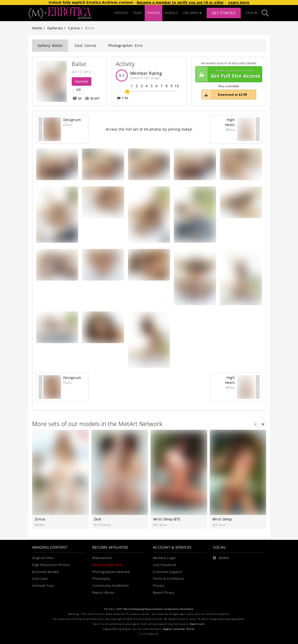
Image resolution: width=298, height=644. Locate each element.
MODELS (171, 13)
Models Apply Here (108, 565)
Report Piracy (164, 593)
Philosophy (101, 579)
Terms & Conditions (169, 579)
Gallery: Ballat (50, 45)
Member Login (164, 558)
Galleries (55, 28)
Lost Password (165, 565)
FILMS (138, 13)
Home (37, 28)
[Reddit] (221, 558)
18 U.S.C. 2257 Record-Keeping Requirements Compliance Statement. (149, 609)
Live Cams (40, 579)
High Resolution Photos (51, 565)
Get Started (224, 13)
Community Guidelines (111, 586)
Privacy (159, 586)
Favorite (82, 81)
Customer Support (168, 572)
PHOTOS (153, 13)
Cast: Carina (86, 45)
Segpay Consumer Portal (179, 629)
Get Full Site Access (228, 74)
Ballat (79, 64)
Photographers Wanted (111, 572)
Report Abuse (103, 593)
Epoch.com (197, 624)
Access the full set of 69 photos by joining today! (149, 129)
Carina (74, 28)
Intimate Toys (43, 586)
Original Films (43, 558)
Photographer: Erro (125, 45)
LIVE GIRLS (192, 13)
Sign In (252, 13)
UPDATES (121, 13)
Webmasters (102, 558)
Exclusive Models (46, 572)
